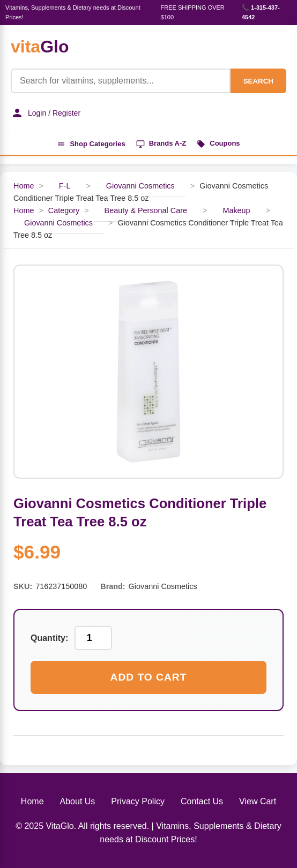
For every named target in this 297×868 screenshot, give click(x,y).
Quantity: (49, 638)
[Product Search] (121, 81)
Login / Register (46, 113)
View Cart (258, 801)
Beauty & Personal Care (146, 210)
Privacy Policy (138, 801)
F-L (65, 186)
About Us (78, 801)
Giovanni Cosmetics (140, 186)
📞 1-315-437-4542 (261, 12)
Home (24, 186)
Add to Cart (149, 677)
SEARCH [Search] (258, 81)
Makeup (236, 210)
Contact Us (202, 801)
